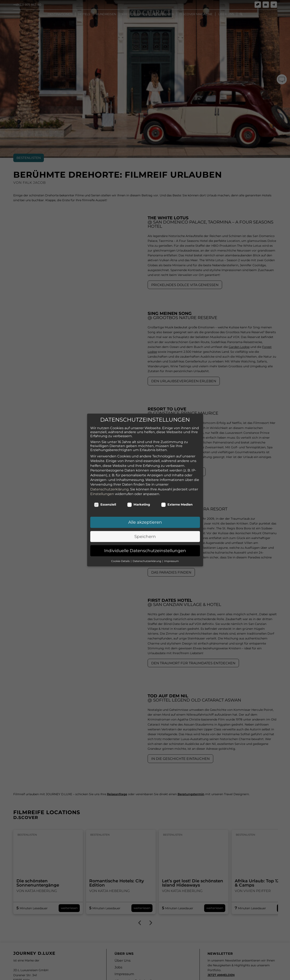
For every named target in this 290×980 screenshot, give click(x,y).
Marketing (139, 472)
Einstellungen (102, 461)
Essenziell (105, 472)
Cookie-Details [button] (121, 528)
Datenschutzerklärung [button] (147, 528)
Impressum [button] (171, 528)
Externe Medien (177, 472)
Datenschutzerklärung (109, 456)
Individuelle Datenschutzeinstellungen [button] (145, 518)
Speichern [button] (145, 504)
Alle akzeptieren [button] (145, 489)
